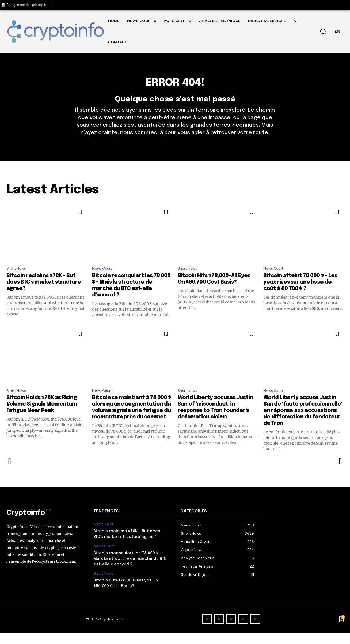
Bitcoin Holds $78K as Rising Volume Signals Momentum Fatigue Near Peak (42, 415)
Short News (18, 278)
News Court (104, 278)
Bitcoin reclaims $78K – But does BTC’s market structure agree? (44, 292)
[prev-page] (10, 472)
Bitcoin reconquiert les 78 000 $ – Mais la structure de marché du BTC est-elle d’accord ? (130, 569)
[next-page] (340, 472)
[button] (323, 31)
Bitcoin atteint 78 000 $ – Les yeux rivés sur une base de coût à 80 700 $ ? (300, 292)
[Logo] (55, 31)
